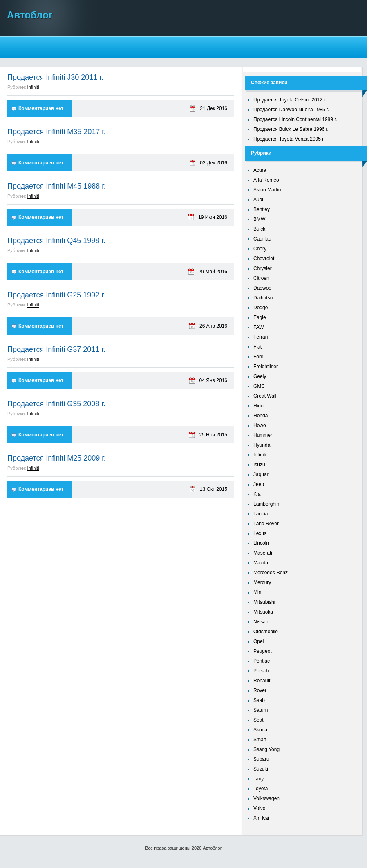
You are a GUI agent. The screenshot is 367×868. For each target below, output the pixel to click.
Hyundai (262, 445)
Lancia (261, 514)
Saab (259, 700)
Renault (262, 681)
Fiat (257, 347)
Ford (258, 357)
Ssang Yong (266, 749)
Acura (260, 170)
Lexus (260, 533)
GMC (259, 386)
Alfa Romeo (266, 180)
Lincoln (261, 543)
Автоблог (30, 15)
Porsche (262, 671)
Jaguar (261, 474)
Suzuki (261, 769)
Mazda (261, 563)
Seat (258, 720)
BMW (259, 219)
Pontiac (262, 661)
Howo (260, 425)
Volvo (259, 808)
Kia (257, 494)
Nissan (261, 622)
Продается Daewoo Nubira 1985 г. (291, 110)
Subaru (261, 759)
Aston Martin (267, 190)
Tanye (260, 779)
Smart (260, 740)
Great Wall (265, 396)
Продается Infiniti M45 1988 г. (57, 186)
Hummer (263, 435)
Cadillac (262, 239)
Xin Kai (261, 818)
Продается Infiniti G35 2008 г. (56, 404)
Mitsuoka (263, 612)
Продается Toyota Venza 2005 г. (289, 139)
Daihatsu (263, 298)
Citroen (261, 278)
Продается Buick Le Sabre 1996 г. (291, 129)
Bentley (262, 209)
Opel (258, 641)
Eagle (260, 317)
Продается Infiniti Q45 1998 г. (56, 241)
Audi (258, 200)
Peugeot (263, 651)
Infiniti (33, 87)
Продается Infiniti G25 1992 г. (56, 295)
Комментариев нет (41, 108)
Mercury (262, 582)
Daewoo (262, 288)
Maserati (263, 553)
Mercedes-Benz (271, 573)
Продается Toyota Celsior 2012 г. (290, 100)
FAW (259, 327)
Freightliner (266, 367)
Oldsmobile (266, 632)
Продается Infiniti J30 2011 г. (55, 77)
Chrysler (263, 268)
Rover (260, 690)
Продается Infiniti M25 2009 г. (57, 458)
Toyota (261, 789)
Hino (258, 406)
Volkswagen (266, 798)
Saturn (261, 710)
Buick (259, 229)
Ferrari (261, 337)
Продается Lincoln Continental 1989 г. (295, 119)
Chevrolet (264, 259)
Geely (260, 376)
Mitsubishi (264, 602)
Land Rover (266, 524)
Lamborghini (267, 504)
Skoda (260, 730)
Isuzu (259, 465)
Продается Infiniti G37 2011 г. (56, 349)
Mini (258, 592)
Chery (260, 249)
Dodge (261, 308)
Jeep (259, 484)
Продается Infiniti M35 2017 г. (57, 132)
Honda (261, 416)
